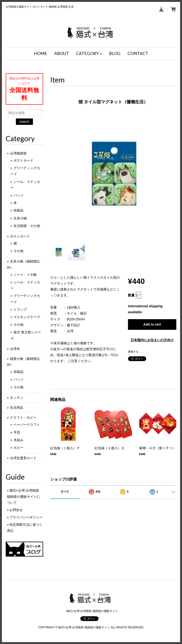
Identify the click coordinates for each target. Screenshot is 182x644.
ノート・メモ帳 (25, 275)
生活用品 (17, 408)
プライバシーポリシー (26, 517)
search (24, 122)
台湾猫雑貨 (18, 153)
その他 (18, 251)
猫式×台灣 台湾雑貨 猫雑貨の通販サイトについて (23, 496)
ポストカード (23, 160)
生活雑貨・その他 (27, 226)
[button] (89, 54)
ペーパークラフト (27, 425)
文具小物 (20, 218)
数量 (131, 295)
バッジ (18, 195)
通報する (133, 352)
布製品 (18, 210)
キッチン (17, 398)
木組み (18, 440)
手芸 (17, 432)
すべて (65, 492)
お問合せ (16, 510)
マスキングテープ (27, 317)
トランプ (20, 309)
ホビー (18, 448)
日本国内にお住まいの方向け (152, 340)
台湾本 (15, 349)
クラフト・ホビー (23, 417)
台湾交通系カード (23, 458)
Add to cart (152, 324)
